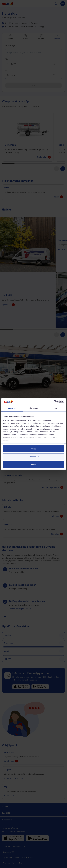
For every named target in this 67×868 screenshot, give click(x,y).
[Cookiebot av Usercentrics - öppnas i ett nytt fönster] (54, 402)
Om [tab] (55, 408)
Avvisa (33, 464)
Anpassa (34, 457)
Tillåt (34, 449)
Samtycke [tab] (12, 408)
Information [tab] (33, 408)
